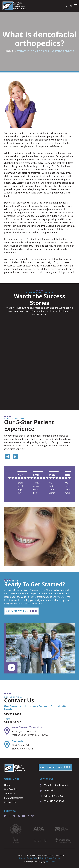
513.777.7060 (14, 714)
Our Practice (11, 789)
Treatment (10, 794)
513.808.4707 (14, 722)
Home (9, 51)
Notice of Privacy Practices (50, 858)
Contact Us (10, 802)
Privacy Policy (33, 858)
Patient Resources (14, 798)
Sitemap (22, 858)
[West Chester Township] (7, 731)
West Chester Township (27, 727)
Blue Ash (17, 741)
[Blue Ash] (7, 745)
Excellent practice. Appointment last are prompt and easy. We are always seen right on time (21, 488)
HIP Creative (50, 862)
